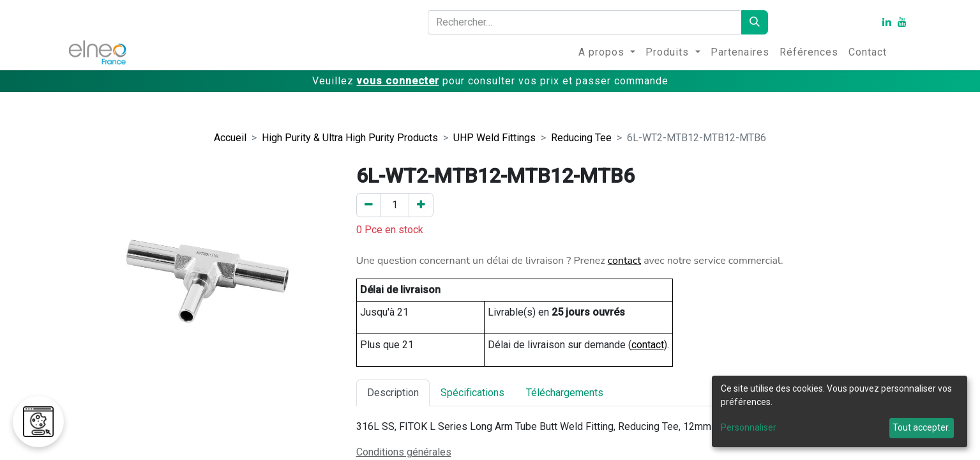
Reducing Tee (581, 138)
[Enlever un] (369, 205)
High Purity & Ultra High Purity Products (350, 138)
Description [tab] (393, 393)
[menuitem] (607, 52)
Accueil (230, 138)
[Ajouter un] (421, 205)
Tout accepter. (921, 427)
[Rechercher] (755, 22)
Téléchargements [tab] (565, 393)
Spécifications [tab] (472, 393)
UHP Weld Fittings (494, 138)
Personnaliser (749, 427)
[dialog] (840, 411)
